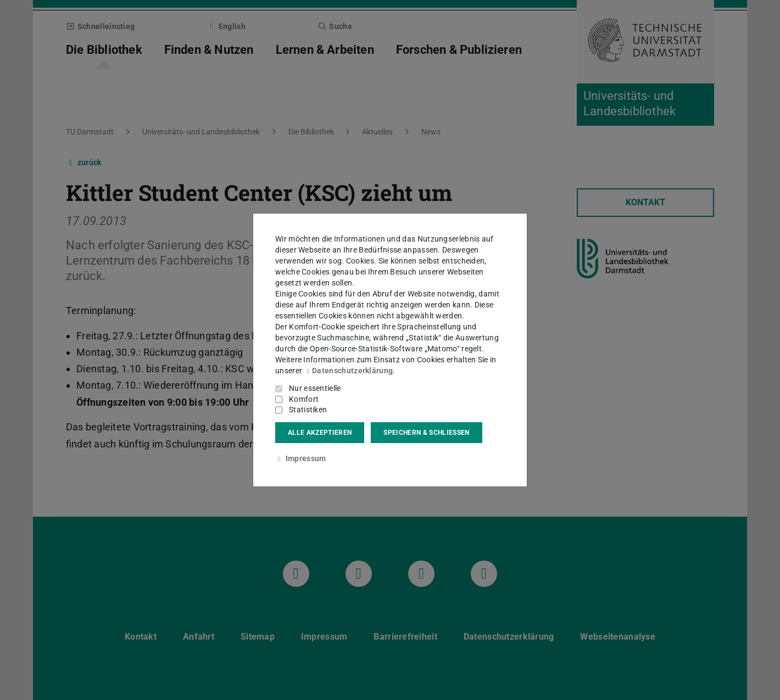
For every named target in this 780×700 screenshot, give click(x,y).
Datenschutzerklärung (348, 371)
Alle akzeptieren (320, 433)
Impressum (300, 458)
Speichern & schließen (426, 433)
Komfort (304, 399)
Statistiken (308, 410)
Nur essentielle (315, 388)
